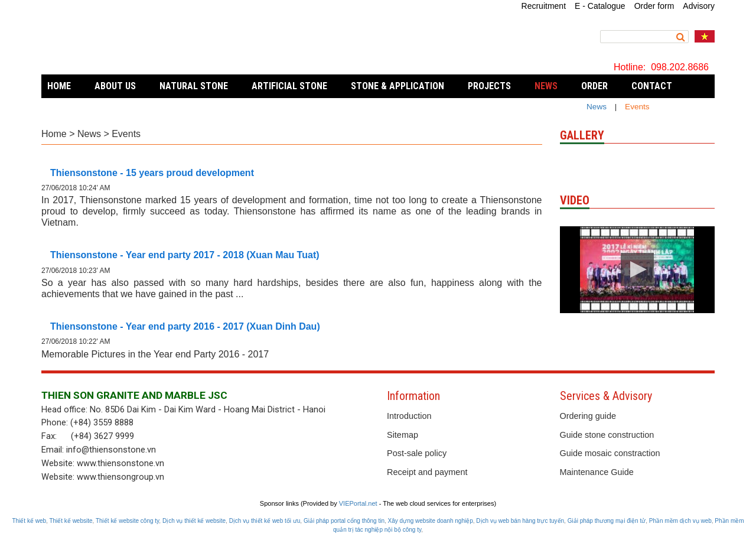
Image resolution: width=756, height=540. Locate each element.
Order (594, 86)
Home (59, 86)
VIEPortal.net (358, 503)
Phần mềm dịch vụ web (680, 521)
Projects (489, 86)
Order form (654, 6)
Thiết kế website (71, 521)
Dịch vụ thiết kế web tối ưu (265, 521)
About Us (115, 86)
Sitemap (403, 435)
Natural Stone (194, 86)
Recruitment (544, 6)
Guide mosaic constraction (610, 453)
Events (126, 134)
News (597, 107)
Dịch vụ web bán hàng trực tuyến (520, 521)
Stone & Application (397, 86)
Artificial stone (289, 86)
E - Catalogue (600, 6)
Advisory (699, 6)
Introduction (409, 416)
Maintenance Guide (597, 472)
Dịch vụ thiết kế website (194, 521)
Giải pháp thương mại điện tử (607, 521)
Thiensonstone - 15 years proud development (152, 173)
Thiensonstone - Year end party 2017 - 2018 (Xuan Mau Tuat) (185, 255)
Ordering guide (588, 416)
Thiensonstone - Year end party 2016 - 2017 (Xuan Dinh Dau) (185, 326)
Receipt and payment (427, 472)
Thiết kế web (29, 521)
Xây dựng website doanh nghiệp (431, 521)
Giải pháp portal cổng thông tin (344, 521)
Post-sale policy (417, 453)
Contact (652, 86)
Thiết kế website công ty (127, 521)
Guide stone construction (607, 435)
